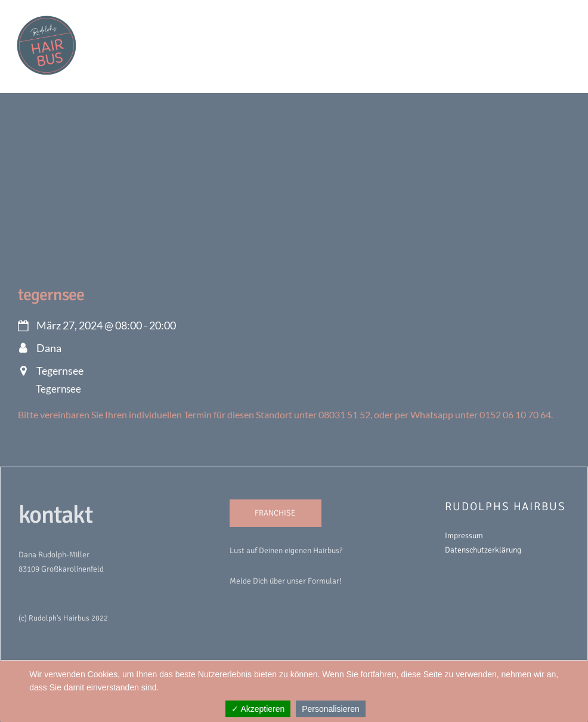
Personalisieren (331, 709)
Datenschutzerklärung (483, 550)
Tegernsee (51, 295)
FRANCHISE (275, 513)
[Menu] (553, 16)
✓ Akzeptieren (258, 709)
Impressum (464, 536)
